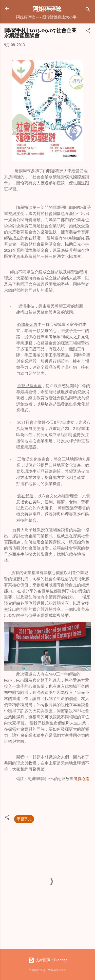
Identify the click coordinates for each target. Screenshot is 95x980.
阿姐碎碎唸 (47, 9)
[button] (88, 31)
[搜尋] (88, 10)
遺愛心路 (82, 779)
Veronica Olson (57, 970)
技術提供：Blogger (48, 960)
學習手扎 (24, 819)
